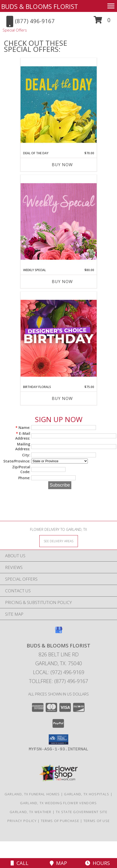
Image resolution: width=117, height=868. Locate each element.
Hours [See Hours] (97, 863)
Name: (23, 428)
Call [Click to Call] (20, 863)
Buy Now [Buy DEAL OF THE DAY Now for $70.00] (62, 165)
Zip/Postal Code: (21, 469)
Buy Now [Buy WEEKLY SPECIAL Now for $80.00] (62, 282)
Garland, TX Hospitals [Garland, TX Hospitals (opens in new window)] (87, 794)
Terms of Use (97, 821)
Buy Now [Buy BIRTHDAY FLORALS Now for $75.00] (62, 398)
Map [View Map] (58, 863)
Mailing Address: (23, 446)
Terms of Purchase (60, 821)
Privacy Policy (22, 821)
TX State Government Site (82, 812)
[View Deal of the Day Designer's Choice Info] (59, 104)
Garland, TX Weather (31, 812)
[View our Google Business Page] (59, 632)
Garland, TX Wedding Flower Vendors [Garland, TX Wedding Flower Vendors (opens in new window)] (58, 803)
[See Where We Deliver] (59, 541)
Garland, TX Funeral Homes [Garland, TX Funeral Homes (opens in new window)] (32, 794)
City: (26, 455)
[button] (102, 22)
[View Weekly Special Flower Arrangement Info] (59, 221)
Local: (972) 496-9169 (59, 672)
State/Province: (17, 461)
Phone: (24, 478)
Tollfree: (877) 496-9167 (58, 681)
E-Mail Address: (23, 436)
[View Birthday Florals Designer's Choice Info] (59, 338)
